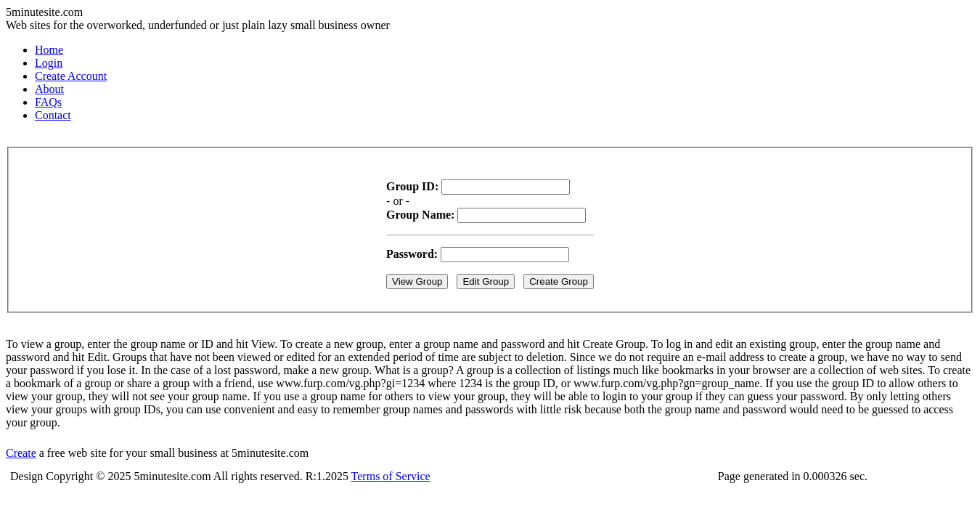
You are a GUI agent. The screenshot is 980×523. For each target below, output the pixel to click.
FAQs (48, 102)
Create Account (71, 76)
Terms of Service (391, 476)
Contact (53, 115)
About (49, 89)
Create (21, 453)
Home (49, 50)
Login (49, 63)
